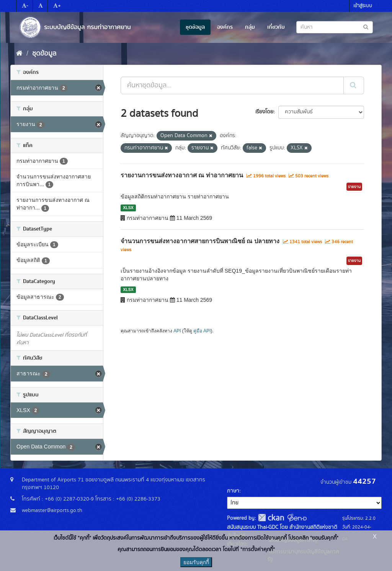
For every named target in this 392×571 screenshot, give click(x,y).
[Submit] (354, 85)
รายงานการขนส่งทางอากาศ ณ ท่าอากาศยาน (182, 175)
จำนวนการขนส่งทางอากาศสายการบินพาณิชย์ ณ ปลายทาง (200, 241)
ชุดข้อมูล (195, 27)
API (177, 331)
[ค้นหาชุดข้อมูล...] (232, 85)
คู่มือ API (202, 331)
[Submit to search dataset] (366, 27)
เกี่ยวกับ (276, 27)
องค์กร (225, 27)
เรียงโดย (264, 112)
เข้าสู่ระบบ (363, 6)
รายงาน (354, 187)
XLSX (128, 208)
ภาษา (233, 491)
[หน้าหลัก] (19, 54)
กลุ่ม (250, 27)
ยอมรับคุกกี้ (196, 562)
